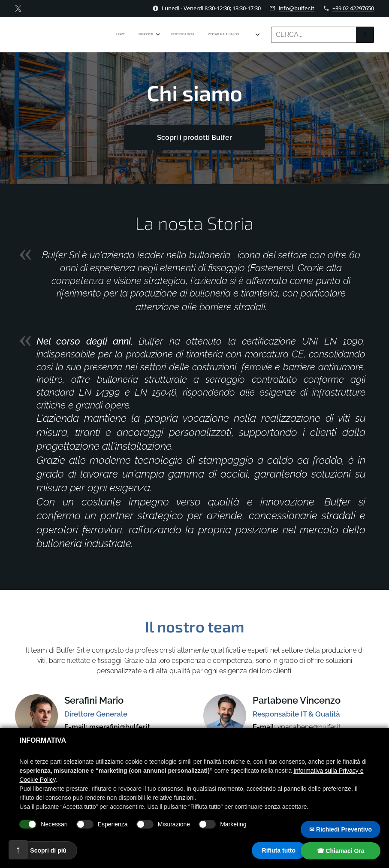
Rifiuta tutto (279, 850)
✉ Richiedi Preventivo (341, 829)
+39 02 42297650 (353, 8)
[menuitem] (188, 35)
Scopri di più (48, 850)
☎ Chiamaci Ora (341, 851)
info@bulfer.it (297, 8)
